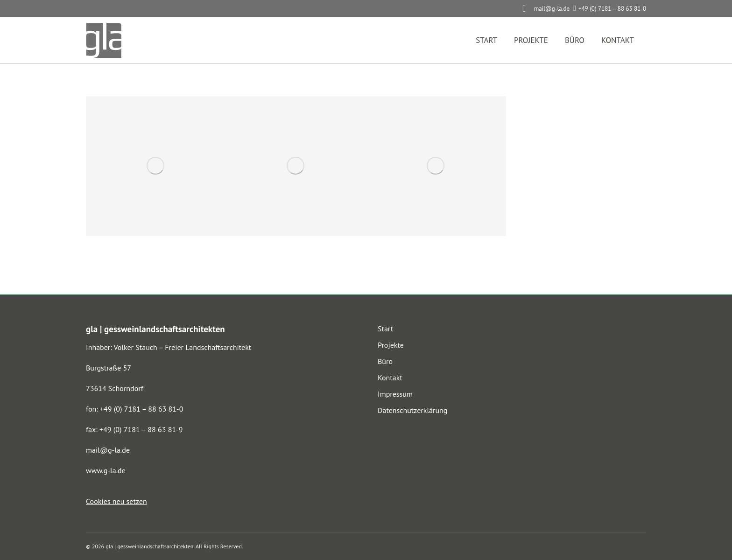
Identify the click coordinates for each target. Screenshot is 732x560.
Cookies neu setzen (116, 501)
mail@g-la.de (108, 450)
